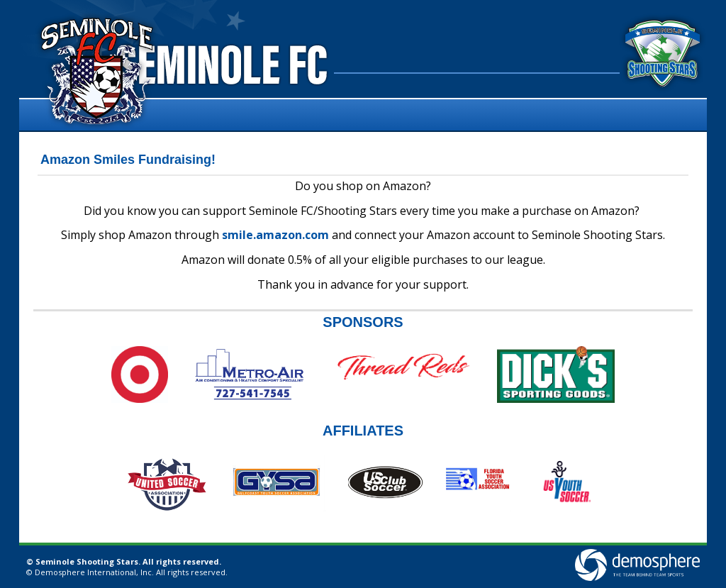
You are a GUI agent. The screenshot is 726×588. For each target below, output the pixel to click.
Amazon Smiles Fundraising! (128, 160)
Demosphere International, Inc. (94, 572)
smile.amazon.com (275, 235)
